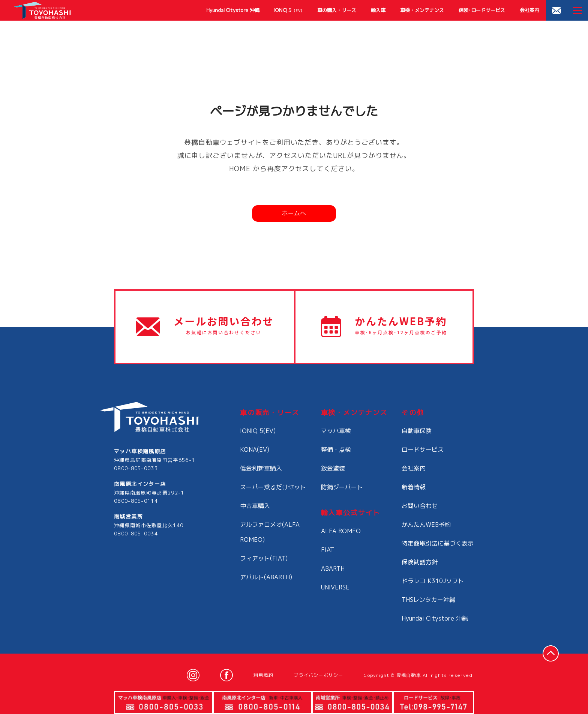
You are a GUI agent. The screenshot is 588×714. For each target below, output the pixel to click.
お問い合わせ (420, 506)
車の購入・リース (337, 10)
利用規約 (263, 675)
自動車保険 (417, 431)
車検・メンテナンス (422, 10)
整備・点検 (336, 449)
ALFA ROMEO (341, 531)
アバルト (266, 577)
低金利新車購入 (261, 468)
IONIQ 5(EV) (258, 431)
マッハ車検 (336, 431)
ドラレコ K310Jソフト (433, 581)
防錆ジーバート (342, 487)
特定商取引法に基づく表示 (438, 543)
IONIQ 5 (288, 10)
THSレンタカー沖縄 (428, 600)
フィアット (264, 558)
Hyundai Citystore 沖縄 (233, 10)
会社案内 (529, 10)
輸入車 (378, 10)
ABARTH (333, 568)
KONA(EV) (255, 449)
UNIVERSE (335, 587)
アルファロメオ (270, 532)
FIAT (328, 550)
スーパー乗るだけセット (273, 487)
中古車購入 (255, 506)
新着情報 (414, 487)
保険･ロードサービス (482, 10)
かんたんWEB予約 (426, 525)
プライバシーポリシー (318, 675)
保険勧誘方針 (420, 562)
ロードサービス (423, 449)
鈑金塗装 (333, 468)
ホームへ (294, 213)
